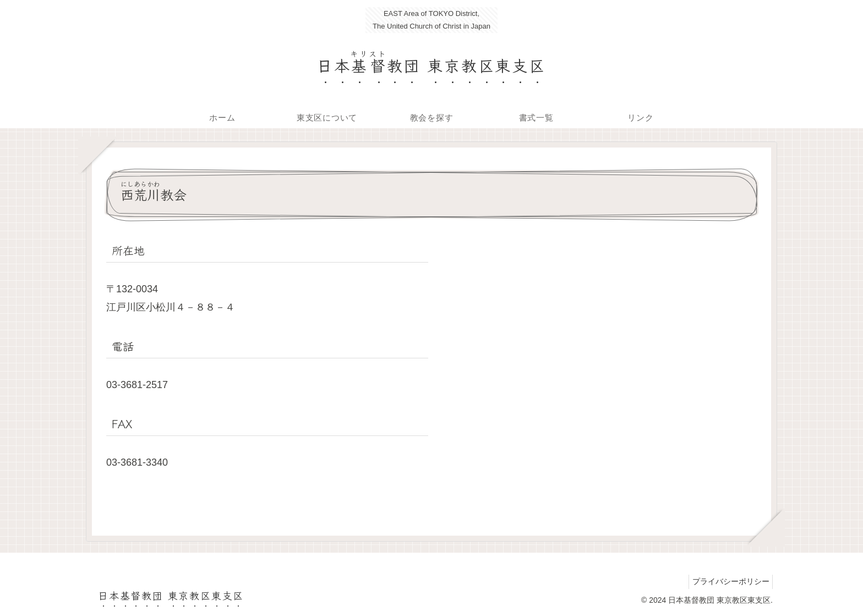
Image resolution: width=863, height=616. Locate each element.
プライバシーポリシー (728, 581)
